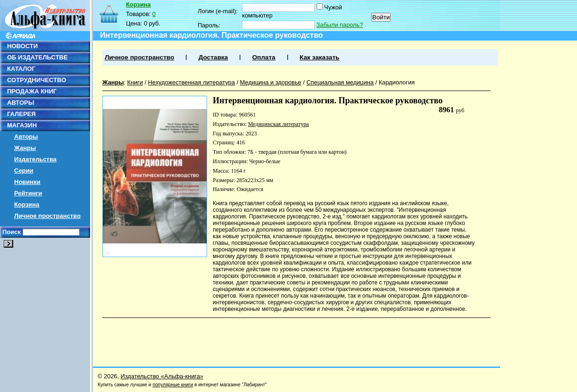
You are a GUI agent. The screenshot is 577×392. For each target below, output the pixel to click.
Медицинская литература (279, 124)
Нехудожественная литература (192, 82)
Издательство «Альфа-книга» (162, 376)
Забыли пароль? (340, 25)
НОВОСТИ (22, 46)
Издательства (35, 159)
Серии (24, 171)
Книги (135, 82)
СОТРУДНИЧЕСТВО (37, 80)
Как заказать (319, 57)
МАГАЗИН (22, 125)
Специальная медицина (340, 82)
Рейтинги (28, 193)
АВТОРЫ (21, 103)
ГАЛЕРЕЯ (21, 114)
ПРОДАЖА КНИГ (32, 91)
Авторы (26, 137)
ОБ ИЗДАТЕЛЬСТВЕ (37, 57)
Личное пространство (47, 216)
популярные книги (173, 385)
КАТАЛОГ (21, 69)
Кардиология (397, 82)
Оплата (263, 57)
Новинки (27, 182)
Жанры (25, 148)
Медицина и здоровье (271, 82)
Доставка (213, 57)
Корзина (27, 204)
